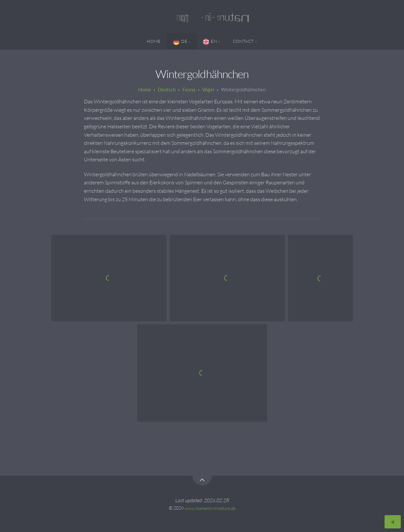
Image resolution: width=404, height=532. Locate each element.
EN (210, 42)
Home (154, 41)
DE (180, 42)
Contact (243, 41)
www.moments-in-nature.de (210, 508)
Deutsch (167, 89)
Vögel (208, 89)
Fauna (189, 89)
